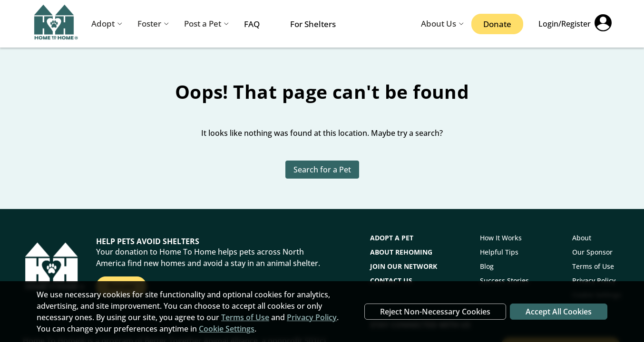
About (582, 238)
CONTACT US (391, 280)
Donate (497, 24)
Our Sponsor (592, 252)
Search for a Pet (322, 170)
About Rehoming (401, 252)
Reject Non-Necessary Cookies (435, 312)
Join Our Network (404, 266)
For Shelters (313, 24)
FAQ (252, 24)
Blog (487, 266)
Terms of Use (593, 266)
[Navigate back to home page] (56, 24)
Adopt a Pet (392, 238)
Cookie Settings (227, 329)
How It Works (501, 238)
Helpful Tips (499, 252)
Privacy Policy (594, 280)
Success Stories (504, 280)
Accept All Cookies (559, 312)
